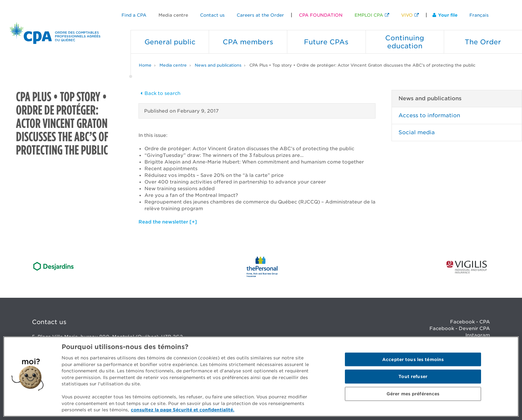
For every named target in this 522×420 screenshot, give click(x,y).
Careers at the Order (260, 15)
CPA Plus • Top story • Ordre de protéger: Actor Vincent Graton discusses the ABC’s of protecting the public (362, 65)
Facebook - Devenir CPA (460, 328)
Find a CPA (134, 15)
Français (479, 15)
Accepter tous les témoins (413, 359)
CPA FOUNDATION (321, 15)
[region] (261, 377)
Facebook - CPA (470, 322)
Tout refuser (413, 377)
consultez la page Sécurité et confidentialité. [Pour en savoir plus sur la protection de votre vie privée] (183, 410)
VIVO (407, 15)
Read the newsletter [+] (168, 222)
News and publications (218, 65)
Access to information (429, 115)
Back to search (159, 93)
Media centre (173, 15)
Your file (445, 15)
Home (145, 65)
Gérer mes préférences (413, 394)
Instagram (478, 335)
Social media (417, 132)
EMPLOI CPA (369, 15)
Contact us (212, 15)
